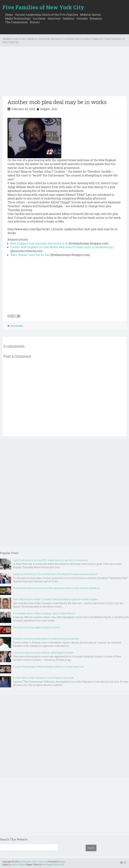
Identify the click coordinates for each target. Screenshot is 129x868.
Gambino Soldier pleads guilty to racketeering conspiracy (46, 639)
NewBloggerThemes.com (53, 864)
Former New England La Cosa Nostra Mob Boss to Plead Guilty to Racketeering (61, 247)
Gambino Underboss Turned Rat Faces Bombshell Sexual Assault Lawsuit (55, 574)
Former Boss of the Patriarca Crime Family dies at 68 (43, 678)
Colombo (82, 18)
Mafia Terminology (18, 18)
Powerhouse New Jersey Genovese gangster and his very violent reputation (57, 588)
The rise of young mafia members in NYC (37, 627)
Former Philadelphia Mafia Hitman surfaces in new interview (48, 667)
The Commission (16, 22)
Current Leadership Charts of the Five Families (47, 15)
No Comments (17, 326)
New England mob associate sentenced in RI (39, 243)
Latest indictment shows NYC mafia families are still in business (50, 560)
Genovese (54, 18)
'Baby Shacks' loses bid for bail (30, 255)
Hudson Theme (18, 864)
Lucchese (39, 18)
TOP (124, 862)
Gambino (68, 18)
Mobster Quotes (90, 15)
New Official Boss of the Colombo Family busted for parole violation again (56, 599)
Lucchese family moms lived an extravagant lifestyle (43, 653)
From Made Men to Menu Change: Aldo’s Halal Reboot (44, 613)
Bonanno (96, 18)
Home (9, 15)
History (35, 22)
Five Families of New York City (43, 7)
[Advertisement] (64, 73)
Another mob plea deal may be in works (57, 102)
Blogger (62, 862)
